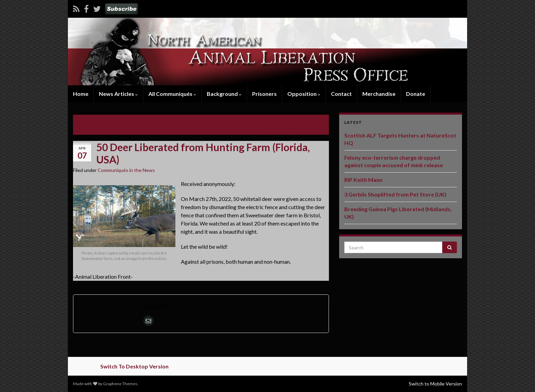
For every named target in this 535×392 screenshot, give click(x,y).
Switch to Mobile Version (435, 384)
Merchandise (379, 94)
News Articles (118, 94)
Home (81, 94)
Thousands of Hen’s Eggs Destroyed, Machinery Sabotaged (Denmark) (273, 124)
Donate (416, 94)
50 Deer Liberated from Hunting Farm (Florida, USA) (139, 121)
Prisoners (264, 94)
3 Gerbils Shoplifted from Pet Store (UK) (395, 194)
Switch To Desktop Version (134, 366)
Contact (341, 94)
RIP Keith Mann (363, 180)
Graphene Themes (120, 384)
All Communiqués (172, 94)
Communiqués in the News (126, 170)
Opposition (304, 94)
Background (224, 94)
